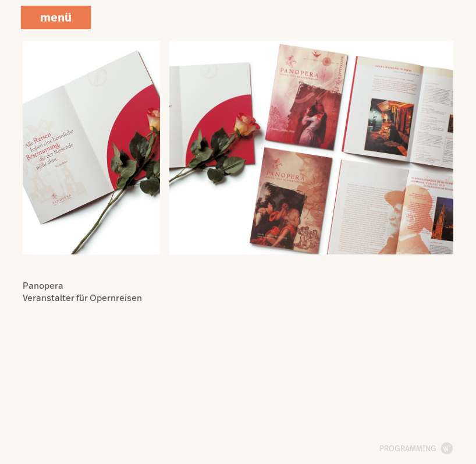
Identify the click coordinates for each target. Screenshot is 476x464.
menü (56, 17)
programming (408, 448)
